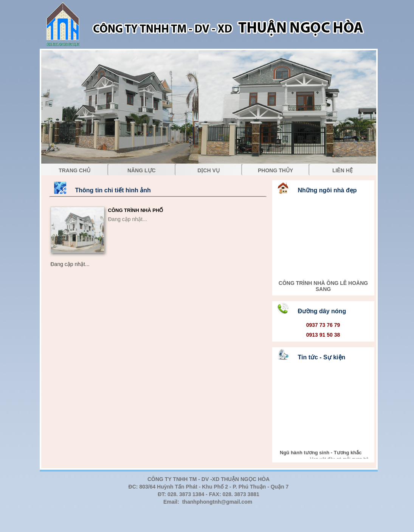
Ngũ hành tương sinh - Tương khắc (321, 454)
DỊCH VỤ (209, 170)
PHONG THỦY (275, 170)
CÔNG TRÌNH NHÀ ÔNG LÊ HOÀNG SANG (323, 288)
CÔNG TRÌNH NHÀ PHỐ (136, 210)
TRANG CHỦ (74, 170)
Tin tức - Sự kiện (322, 357)
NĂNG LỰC (142, 170)
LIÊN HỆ (343, 170)
